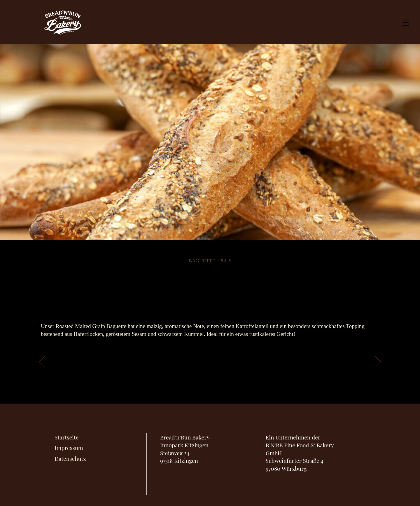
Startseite (66, 437)
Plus (225, 261)
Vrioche (357, 360)
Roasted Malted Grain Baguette (210, 287)
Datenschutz (70, 458)
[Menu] (406, 22)
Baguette (202, 261)
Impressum (69, 448)
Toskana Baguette (75, 360)
